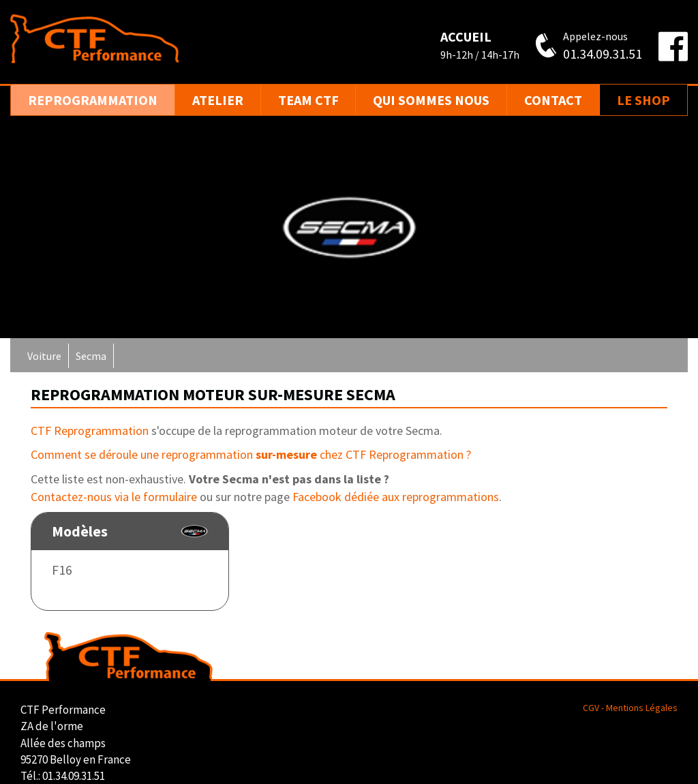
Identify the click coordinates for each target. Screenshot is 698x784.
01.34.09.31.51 (603, 54)
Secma (91, 356)
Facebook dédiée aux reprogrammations (396, 497)
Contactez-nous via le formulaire (114, 497)
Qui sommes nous (431, 100)
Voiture (44, 356)
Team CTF (308, 100)
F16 (62, 570)
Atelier (218, 100)
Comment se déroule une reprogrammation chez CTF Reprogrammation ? (251, 454)
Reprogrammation (93, 100)
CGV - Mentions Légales (630, 708)
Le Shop (643, 100)
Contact (553, 100)
